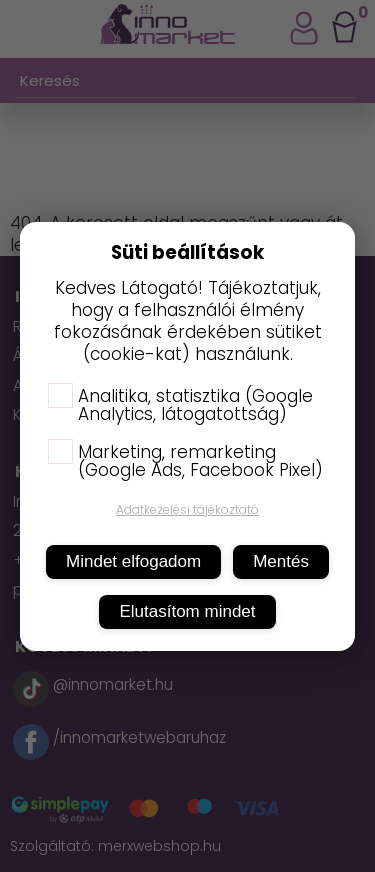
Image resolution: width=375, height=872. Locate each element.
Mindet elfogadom (133, 561)
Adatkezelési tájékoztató (187, 509)
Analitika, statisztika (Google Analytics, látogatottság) (180, 405)
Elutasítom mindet (187, 611)
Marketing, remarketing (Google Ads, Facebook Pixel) (185, 461)
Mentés (281, 561)
